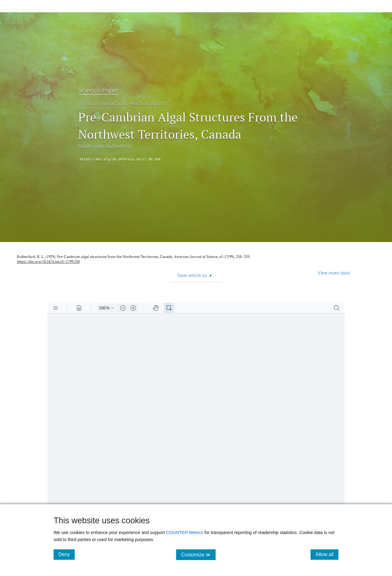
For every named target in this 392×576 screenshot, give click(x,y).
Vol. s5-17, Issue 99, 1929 (102, 104)
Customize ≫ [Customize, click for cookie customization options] (198, 554)
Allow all (327, 554)
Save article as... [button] (194, 275)
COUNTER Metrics (185, 532)
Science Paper (98, 90)
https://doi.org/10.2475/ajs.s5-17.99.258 (120, 159)
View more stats (334, 273)
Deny (67, 554)
